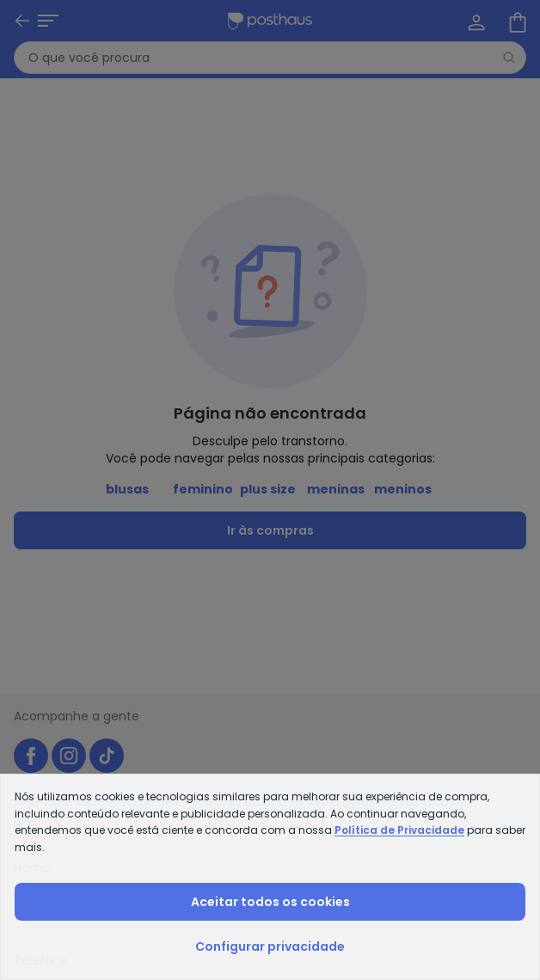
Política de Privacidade (399, 830)
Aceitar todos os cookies (270, 902)
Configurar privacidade (270, 946)
